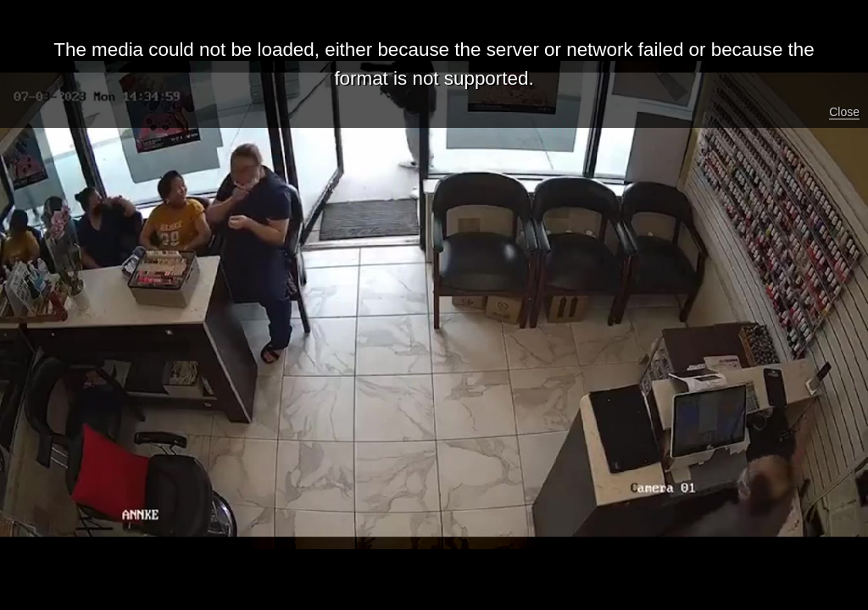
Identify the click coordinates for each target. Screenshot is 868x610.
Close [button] (844, 112)
